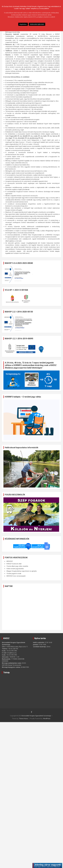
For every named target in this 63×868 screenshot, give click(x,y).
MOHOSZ (10, 561)
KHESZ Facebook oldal (14, 564)
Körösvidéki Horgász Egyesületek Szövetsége (36, 716)
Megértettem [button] (23, 24)
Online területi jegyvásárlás (15, 569)
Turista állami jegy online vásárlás (17, 566)
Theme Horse (23, 719)
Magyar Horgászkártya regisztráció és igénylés (22, 571)
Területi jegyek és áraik (14, 574)
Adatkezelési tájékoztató (37, 24)
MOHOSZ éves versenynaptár (16, 576)
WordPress (47, 719)
